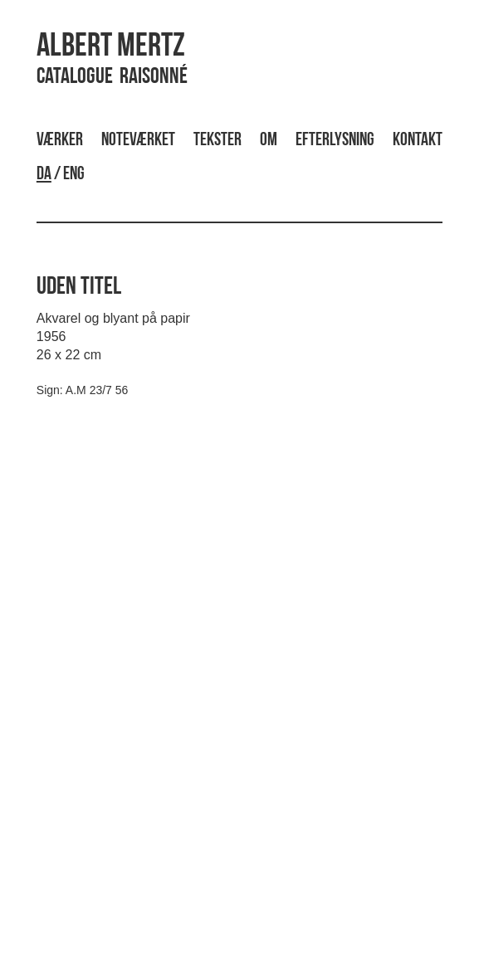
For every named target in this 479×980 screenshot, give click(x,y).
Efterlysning (335, 141)
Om (269, 141)
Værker (60, 141)
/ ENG (61, 175)
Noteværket (138, 141)
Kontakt (418, 141)
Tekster (218, 141)
